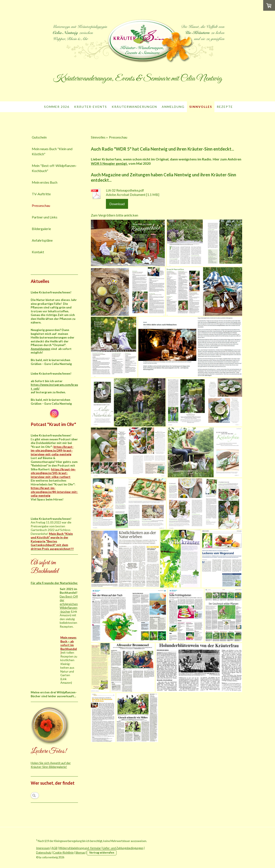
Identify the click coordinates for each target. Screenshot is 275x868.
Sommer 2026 (57, 107)
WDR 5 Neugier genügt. (109, 163)
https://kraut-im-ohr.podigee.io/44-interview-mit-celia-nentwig (54, 492)
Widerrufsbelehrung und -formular (80, 848)
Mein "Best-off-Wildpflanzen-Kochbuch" (54, 168)
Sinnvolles (201, 107)
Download (117, 204)
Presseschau (41, 205)
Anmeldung (173, 107)
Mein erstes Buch (45, 182)
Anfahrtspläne (42, 240)
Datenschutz (44, 853)
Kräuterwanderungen (134, 107)
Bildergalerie (41, 229)
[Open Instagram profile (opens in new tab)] (54, 413)
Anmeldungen (40, 349)
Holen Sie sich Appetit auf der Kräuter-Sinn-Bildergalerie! (51, 765)
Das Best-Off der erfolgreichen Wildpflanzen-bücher (69, 604)
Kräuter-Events (91, 107)
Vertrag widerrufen (102, 853)
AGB (54, 848)
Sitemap (80, 853)
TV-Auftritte (41, 194)
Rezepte (225, 107)
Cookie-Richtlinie (63, 853)
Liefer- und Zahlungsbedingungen (123, 848)
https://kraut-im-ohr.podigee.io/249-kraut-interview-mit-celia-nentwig (52, 450)
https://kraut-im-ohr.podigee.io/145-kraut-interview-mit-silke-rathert (53, 473)
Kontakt (38, 252)
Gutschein (39, 137)
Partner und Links (45, 217)
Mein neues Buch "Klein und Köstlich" (52, 151)
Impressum (43, 848)
